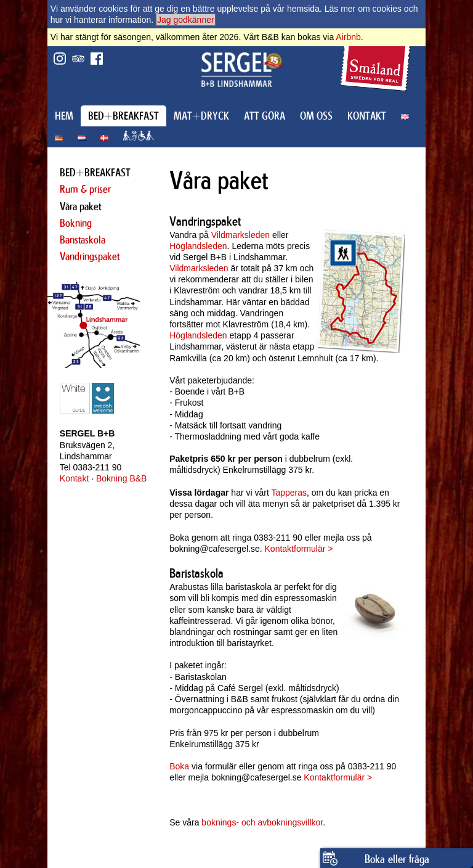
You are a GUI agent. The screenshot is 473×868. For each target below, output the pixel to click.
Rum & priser (85, 189)
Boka (179, 766)
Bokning (76, 223)
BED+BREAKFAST (123, 116)
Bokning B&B (122, 478)
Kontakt (74, 478)
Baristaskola (83, 240)
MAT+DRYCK (201, 116)
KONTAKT (367, 116)
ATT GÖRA (265, 116)
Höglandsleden (198, 246)
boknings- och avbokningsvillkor (262, 822)
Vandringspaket (90, 256)
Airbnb (348, 37)
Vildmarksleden (241, 235)
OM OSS (316, 116)
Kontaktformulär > (299, 549)
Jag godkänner (186, 20)
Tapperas (289, 493)
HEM (64, 116)
